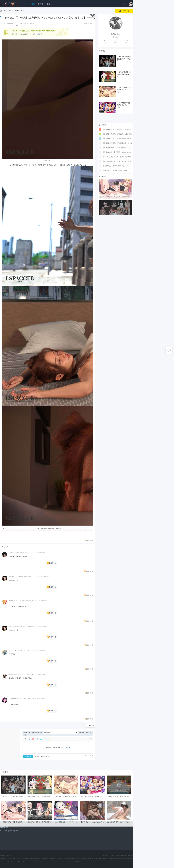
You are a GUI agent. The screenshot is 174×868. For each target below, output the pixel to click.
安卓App (50, 4)
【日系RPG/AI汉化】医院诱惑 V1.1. (14, 837)
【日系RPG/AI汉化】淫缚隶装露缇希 (40, 837)
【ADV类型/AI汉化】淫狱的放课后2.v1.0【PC (124, 107)
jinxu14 (11, 674)
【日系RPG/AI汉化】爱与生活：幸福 (14, 862)
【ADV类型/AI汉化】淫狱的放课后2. (93, 837)
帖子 (23, 11)
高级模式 (89, 739)
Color (29, 739)
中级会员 (16, 553)
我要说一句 (52, 563)
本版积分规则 (89, 756)
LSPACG (1, 11)
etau (10, 698)
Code (45, 739)
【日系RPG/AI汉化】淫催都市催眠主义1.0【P (124, 91)
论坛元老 (18, 601)
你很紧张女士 (13, 577)
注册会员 (20, 577)
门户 (26, 4)
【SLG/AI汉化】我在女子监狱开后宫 (40, 862)
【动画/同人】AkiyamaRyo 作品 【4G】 (116, 202)
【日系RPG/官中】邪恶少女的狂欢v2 (120, 837)
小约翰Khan (115, 35)
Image (33, 739)
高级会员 (15, 698)
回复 (59, 529)
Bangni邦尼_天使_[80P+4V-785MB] (115, 206)
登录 (62, 747)
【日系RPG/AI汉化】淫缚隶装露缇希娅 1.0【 (124, 76)
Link (37, 739)
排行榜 (41, 4)
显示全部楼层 (24, 23)
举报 (91, 541)
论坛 (33, 4)
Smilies (49, 739)
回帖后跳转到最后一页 (42, 756)
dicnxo (11, 650)
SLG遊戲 (16, 11)
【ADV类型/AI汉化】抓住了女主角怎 (67, 862)
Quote (41, 739)
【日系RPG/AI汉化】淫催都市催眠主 (67, 837)
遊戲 (10, 11)
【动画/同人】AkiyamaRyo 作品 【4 (93, 862)
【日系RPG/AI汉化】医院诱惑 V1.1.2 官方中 (124, 60)
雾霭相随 (12, 626)
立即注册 (39, 34)
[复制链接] (90, 18)
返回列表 (91, 725)
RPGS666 (12, 601)
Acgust (11, 553)
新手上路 (16, 650)
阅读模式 (33, 23)
